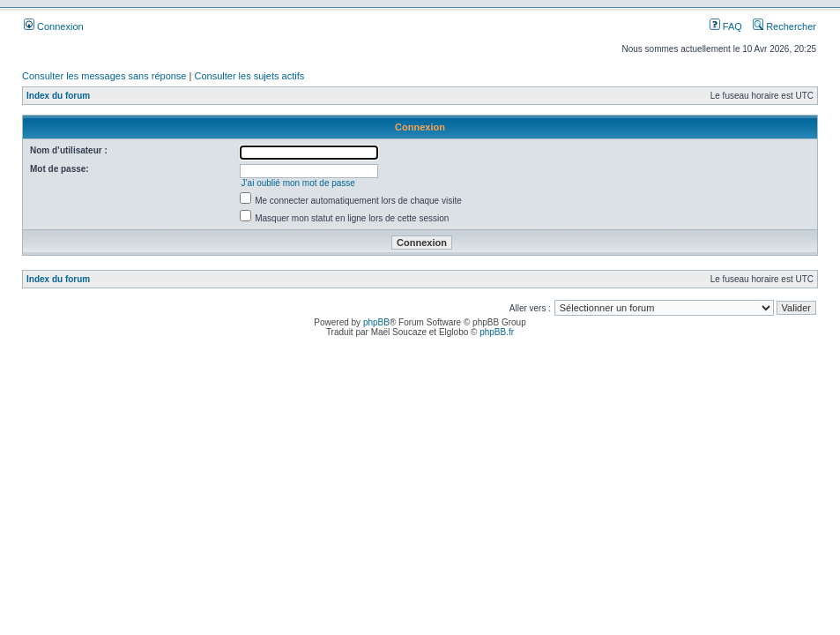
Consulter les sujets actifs (249, 76)
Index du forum (58, 96)
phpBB (376, 322)
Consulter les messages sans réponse (104, 76)
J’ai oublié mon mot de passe (298, 183)
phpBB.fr (497, 332)
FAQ (726, 26)
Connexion (54, 26)
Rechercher (784, 26)
